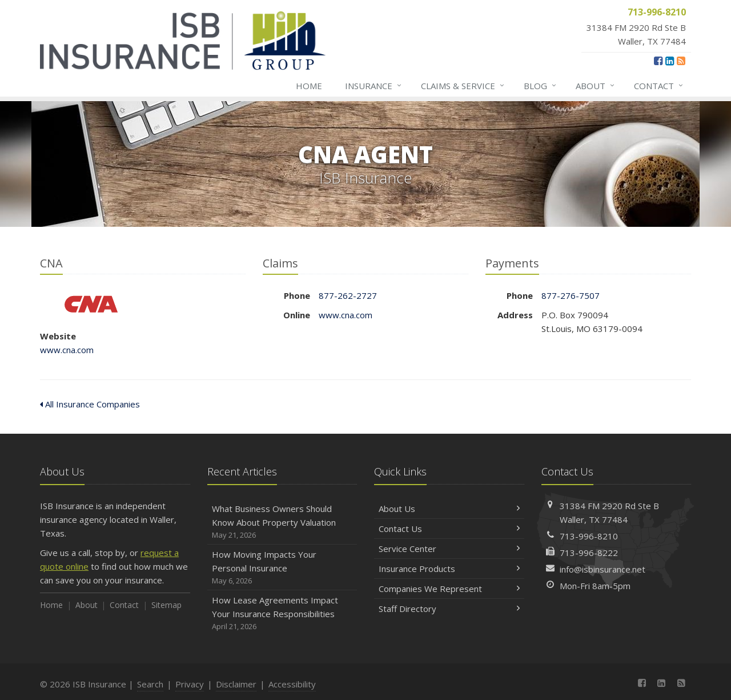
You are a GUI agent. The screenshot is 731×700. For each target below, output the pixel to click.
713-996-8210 (589, 536)
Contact (659, 86)
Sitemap (166, 605)
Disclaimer (236, 684)
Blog (541, 86)
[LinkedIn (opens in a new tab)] (670, 61)
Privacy (190, 684)
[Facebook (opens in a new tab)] (658, 61)
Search (150, 684)
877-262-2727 (348, 295)
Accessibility (292, 684)
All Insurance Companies (90, 404)
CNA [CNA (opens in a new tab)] (91, 304)
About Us (449, 509)
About (596, 86)
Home (309, 86)
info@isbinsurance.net (603, 569)
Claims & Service (463, 86)
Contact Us (449, 529)
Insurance (374, 86)
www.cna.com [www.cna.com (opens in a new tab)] (67, 350)
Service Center (449, 549)
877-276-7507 (571, 295)
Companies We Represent (449, 589)
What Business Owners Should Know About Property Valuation (282, 522)
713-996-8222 (589, 553)
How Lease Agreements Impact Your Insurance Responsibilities (282, 613)
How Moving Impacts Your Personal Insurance (282, 568)
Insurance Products (449, 569)
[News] (681, 61)
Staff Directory (449, 609)
